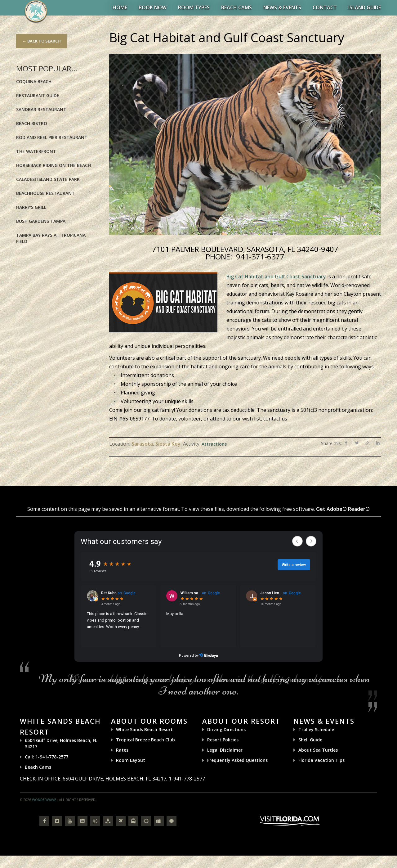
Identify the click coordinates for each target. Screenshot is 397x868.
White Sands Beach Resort (144, 729)
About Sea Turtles (318, 750)
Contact (325, 7)
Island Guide (365, 7)
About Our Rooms (149, 721)
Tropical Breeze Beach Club (145, 740)
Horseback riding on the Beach (54, 165)
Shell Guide (310, 740)
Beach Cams (236, 7)
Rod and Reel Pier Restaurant (52, 137)
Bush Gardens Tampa (41, 221)
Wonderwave (44, 800)
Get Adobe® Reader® (343, 509)
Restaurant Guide (38, 95)
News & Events (282, 7)
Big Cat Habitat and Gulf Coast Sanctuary (276, 277)
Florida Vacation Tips (321, 760)
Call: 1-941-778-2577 (47, 757)
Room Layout (131, 760)
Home (120, 7)
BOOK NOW (153, 7)
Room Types (194, 7)
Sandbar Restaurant (41, 109)
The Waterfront (36, 151)
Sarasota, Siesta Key (156, 444)
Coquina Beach (34, 81)
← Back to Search (42, 41)
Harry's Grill (31, 207)
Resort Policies (223, 740)
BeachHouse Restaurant (45, 193)
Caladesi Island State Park (48, 179)
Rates (122, 750)
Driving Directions (226, 729)
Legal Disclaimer (225, 750)
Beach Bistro (32, 123)
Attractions (214, 444)
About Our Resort (241, 721)
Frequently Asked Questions (237, 760)
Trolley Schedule (316, 729)
